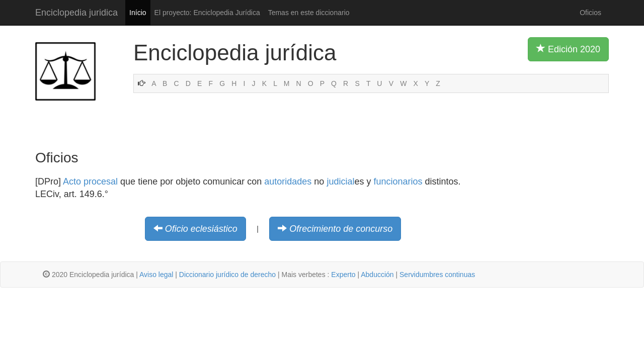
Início (138, 13)
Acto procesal (90, 182)
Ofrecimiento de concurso (341, 229)
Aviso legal (156, 275)
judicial (340, 182)
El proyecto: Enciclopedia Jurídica (207, 13)
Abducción (377, 275)
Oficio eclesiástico (201, 229)
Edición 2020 (568, 49)
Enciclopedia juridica (76, 13)
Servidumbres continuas (437, 275)
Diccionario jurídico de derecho (227, 275)
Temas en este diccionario (309, 13)
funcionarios (398, 182)
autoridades (288, 182)
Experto (343, 275)
